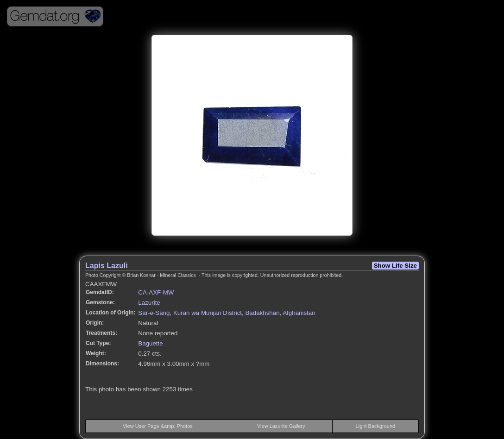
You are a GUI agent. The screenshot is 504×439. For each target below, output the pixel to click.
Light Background (376, 426)
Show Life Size (395, 266)
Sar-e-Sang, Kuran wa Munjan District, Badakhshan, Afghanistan (227, 313)
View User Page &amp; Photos (158, 426)
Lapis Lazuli (107, 266)
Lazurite (149, 303)
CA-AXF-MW (156, 292)
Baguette (150, 343)
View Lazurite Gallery (281, 426)
